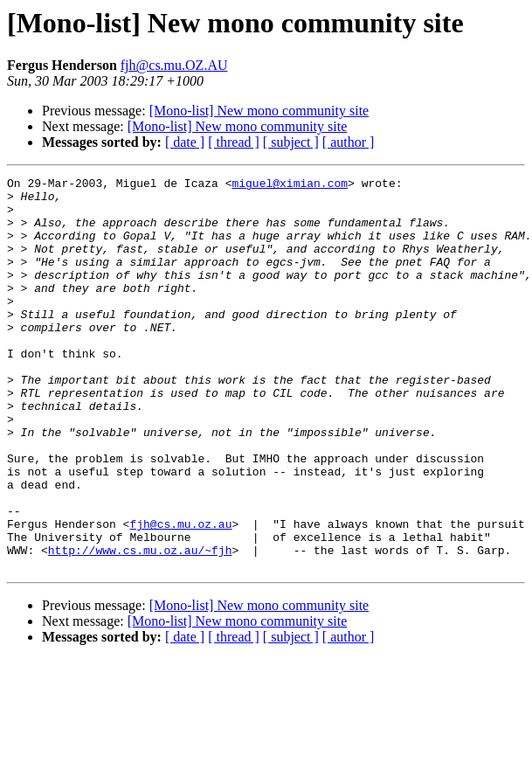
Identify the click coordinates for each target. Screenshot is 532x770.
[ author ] (349, 142)
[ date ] (185, 142)
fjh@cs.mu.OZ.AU (174, 65)
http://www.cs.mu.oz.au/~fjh (140, 626)
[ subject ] (291, 142)
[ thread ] (234, 142)
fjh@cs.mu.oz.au (180, 594)
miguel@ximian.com (290, 185)
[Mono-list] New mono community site (259, 111)
